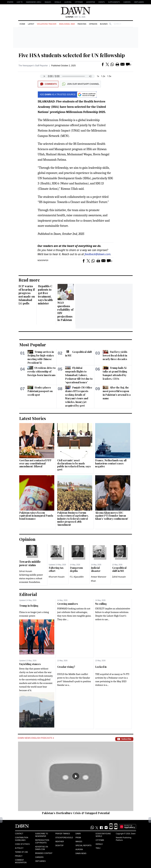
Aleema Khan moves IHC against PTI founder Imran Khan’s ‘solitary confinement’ (112, 516)
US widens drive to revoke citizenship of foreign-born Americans (42, 371)
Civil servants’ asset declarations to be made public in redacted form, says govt (74, 465)
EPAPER (10, 2)
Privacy (19, 856)
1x (98, 76)
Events (102, 2)
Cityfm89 (100, 840)
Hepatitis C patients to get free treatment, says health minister (45, 295)
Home (22, 24)
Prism (78, 838)
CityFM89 (79, 2)
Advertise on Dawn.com (42, 848)
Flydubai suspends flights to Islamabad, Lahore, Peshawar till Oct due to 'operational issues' (79, 375)
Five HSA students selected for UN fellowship (72, 55)
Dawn (78, 834)
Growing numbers (68, 604)
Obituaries (139, 2)
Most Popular (33, 345)
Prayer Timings (63, 834)
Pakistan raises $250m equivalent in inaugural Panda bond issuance (36, 516)
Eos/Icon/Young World (103, 835)
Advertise (91, 2)
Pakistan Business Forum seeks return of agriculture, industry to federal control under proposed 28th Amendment (73, 519)
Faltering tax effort (56, 569)
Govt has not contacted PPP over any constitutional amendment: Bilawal (35, 463)
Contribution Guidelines (22, 839)
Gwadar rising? (66, 667)
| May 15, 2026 (75, 17)
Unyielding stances (30, 664)
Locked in (101, 667)
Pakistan (82, 24)
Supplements (114, 2)
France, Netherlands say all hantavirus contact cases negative (111, 463)
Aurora (68, 2)
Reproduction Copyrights (42, 841)
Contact (19, 834)
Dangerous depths (76, 569)
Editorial (28, 594)
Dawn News (81, 853)
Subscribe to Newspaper (42, 835)
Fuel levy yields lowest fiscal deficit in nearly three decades (115, 355)
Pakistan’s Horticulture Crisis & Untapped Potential (76, 813)
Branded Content (44, 853)
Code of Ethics (22, 844)
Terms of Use (22, 852)
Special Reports (83, 846)
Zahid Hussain (119, 577)
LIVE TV (20, 2)
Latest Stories (33, 418)
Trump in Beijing (29, 606)
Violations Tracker (47, 24)
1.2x (103, 76)
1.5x (109, 76)
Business (104, 24)
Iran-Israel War (67, 24)
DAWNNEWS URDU (34, 2)
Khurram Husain (57, 577)
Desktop (59, 846)
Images (48, 2)
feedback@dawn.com (97, 254)
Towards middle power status (30, 563)
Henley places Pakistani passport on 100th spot (40, 391)
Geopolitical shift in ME (119, 569)
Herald (58, 2)
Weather (60, 842)
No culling (101, 604)
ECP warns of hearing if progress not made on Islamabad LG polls (27, 295)
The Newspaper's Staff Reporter (33, 66)
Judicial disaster (96, 569)
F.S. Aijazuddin (77, 577)
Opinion (93, 24)
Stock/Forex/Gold (64, 838)
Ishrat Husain (26, 571)
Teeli (98, 848)
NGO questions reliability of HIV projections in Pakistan (65, 311)
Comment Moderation (21, 861)
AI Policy (19, 848)
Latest (31, 24)
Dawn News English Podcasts (36, 738)
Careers (127, 2)
